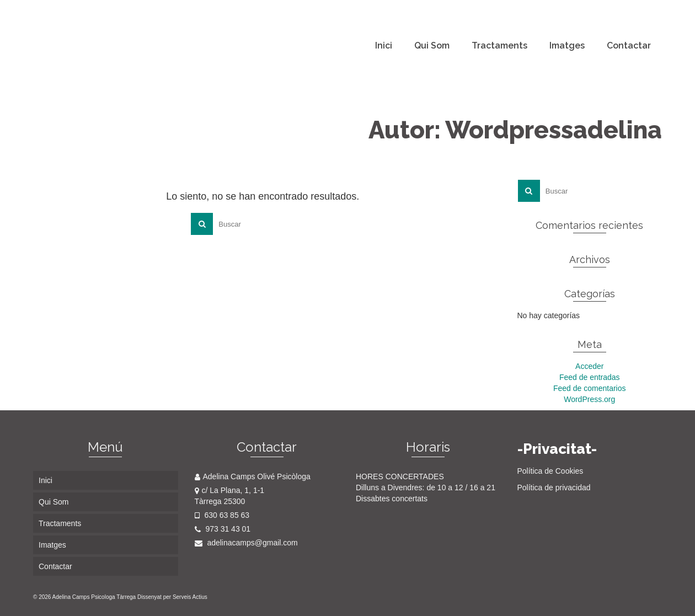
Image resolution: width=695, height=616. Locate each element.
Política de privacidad (554, 488)
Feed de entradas (590, 377)
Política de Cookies (550, 471)
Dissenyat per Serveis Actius (172, 597)
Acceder (589, 366)
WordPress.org (589, 399)
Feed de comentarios (590, 388)
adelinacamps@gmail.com (246, 543)
